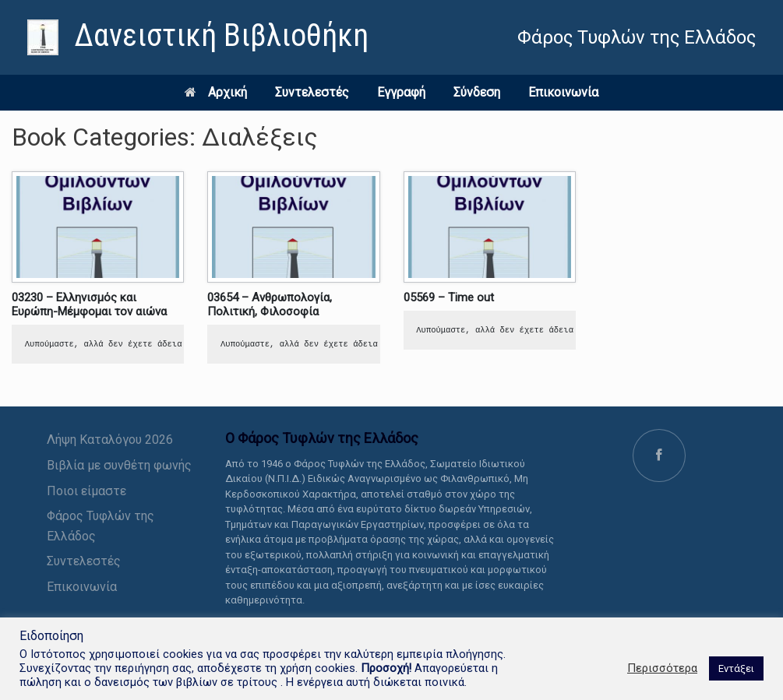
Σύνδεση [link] (477, 92)
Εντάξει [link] (736, 668)
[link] (198, 37)
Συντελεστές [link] (312, 92)
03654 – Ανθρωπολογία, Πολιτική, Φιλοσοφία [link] (270, 304)
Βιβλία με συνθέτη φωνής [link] (119, 465)
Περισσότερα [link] (662, 668)
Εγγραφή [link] (401, 92)
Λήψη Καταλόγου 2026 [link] (110, 440)
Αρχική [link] (216, 92)
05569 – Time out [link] (449, 297)
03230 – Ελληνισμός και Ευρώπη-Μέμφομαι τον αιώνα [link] (89, 304)
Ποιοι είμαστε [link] (86, 491)
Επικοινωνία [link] (563, 92)
